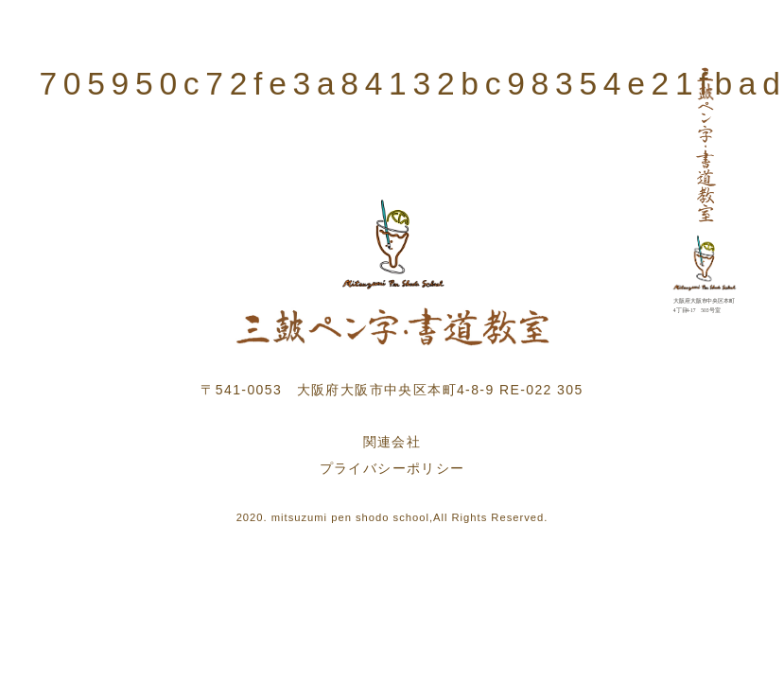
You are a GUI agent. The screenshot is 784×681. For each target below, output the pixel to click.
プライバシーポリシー (392, 468)
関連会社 (392, 442)
